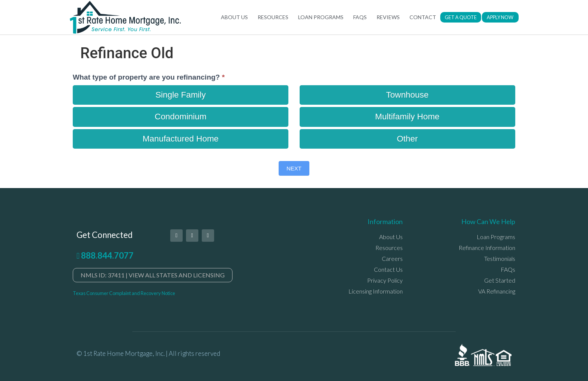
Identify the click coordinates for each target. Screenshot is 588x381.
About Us (234, 17)
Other (407, 139)
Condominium (181, 117)
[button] (461, 17)
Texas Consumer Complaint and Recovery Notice (124, 293)
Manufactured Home (181, 139)
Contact (423, 17)
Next (294, 168)
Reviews (388, 17)
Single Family (180, 95)
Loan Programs (321, 17)
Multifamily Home (407, 117)
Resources (273, 17)
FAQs (360, 17)
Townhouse (407, 95)
